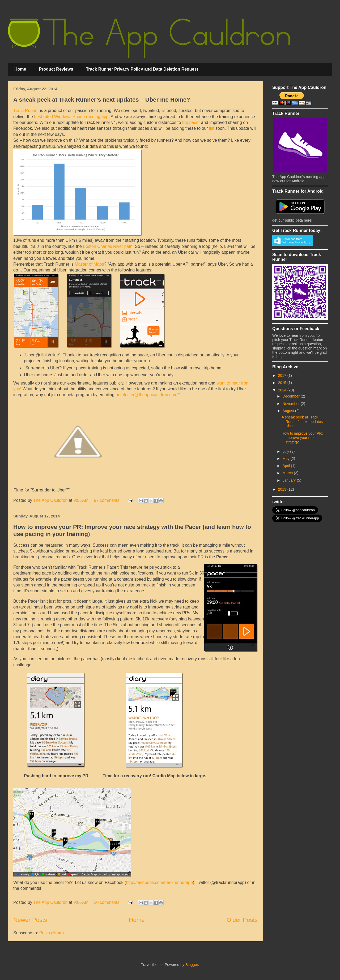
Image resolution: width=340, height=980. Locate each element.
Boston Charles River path (108, 246)
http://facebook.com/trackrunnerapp (159, 882)
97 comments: (108, 500)
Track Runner (26, 111)
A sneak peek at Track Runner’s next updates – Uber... (304, 422)
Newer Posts (30, 920)
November (291, 404)
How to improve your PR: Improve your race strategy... (302, 438)
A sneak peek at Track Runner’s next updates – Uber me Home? (102, 100)
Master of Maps (89, 264)
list (212, 128)
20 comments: (108, 902)
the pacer (191, 122)
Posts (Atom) (52, 933)
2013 (283, 489)
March (288, 473)
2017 (283, 375)
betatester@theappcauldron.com (146, 395)
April (287, 466)
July (286, 451)
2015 (283, 383)
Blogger (192, 965)
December (291, 396)
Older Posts (242, 920)
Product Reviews (56, 69)
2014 (283, 390)
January (290, 480)
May (286, 459)
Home (20, 69)
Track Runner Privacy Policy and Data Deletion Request (142, 69)
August (289, 411)
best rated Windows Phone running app (71, 117)
